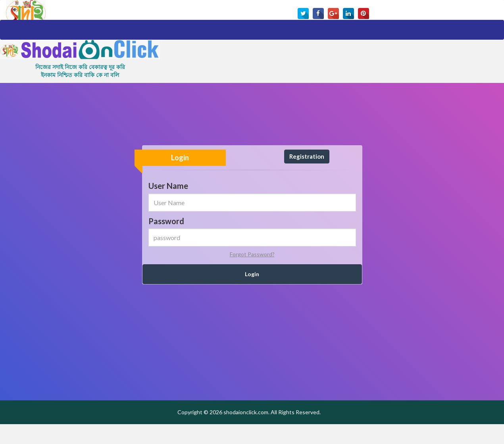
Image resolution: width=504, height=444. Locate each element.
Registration (307, 176)
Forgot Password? (252, 274)
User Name (168, 206)
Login (180, 177)
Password (166, 241)
